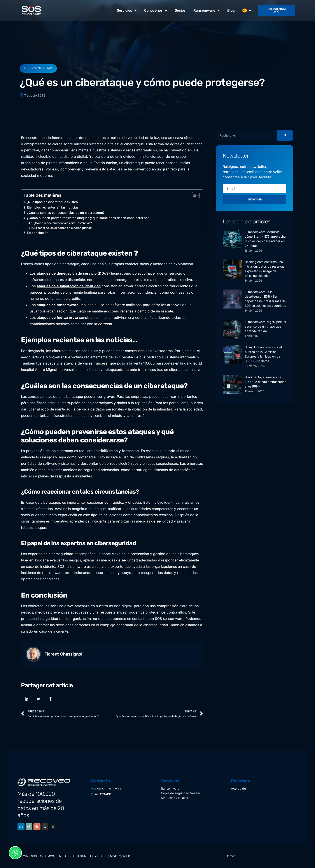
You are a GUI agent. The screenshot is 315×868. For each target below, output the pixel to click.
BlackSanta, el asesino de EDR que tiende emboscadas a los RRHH (265, 382)
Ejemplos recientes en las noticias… (54, 207)
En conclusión (38, 233)
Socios (180, 10)
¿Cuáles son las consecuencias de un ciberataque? (66, 213)
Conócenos (156, 11)
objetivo (140, 273)
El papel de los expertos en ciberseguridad (63, 228)
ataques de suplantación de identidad (69, 286)
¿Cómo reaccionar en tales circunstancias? (63, 223)
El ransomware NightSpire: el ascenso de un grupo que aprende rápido (265, 326)
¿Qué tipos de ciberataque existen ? (53, 202)
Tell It (126, 856)
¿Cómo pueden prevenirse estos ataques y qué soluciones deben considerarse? (88, 218)
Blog (231, 10)
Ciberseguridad (38, 68)
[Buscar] (285, 135)
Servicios (127, 11)
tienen (79, 273)
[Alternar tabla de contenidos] (193, 196)
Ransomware (206, 11)
